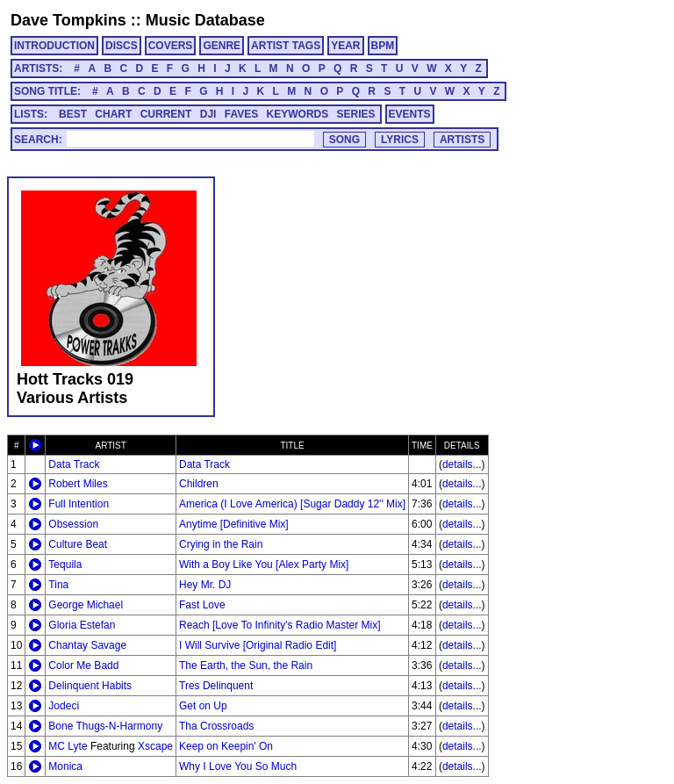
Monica (65, 766)
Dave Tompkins (68, 20)
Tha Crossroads (216, 726)
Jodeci (64, 706)
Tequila (65, 565)
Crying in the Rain (221, 544)
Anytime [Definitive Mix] (234, 524)
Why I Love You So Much (238, 766)
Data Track (74, 464)
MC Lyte (68, 746)
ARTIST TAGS (286, 46)
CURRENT (166, 114)
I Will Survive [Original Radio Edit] (258, 645)
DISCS (122, 46)
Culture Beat (78, 544)
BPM (383, 46)
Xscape (155, 746)
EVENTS (410, 114)
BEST (73, 114)
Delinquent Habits (90, 686)
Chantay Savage (87, 645)
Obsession (73, 524)
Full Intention (79, 504)
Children (199, 484)
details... (462, 464)
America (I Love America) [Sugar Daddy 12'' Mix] (292, 504)
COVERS (171, 46)
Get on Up (203, 706)
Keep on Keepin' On (226, 746)
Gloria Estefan (82, 625)
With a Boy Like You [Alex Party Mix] (264, 565)
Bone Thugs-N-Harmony (105, 726)
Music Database (205, 20)
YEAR (345, 46)
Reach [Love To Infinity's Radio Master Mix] (280, 625)
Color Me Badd (83, 665)
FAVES (241, 114)
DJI (208, 114)
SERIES (356, 114)
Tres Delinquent (216, 686)
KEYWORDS (298, 114)
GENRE (222, 46)
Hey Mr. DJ (205, 585)
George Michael (86, 605)
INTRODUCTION (54, 46)
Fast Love (202, 605)
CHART (113, 114)
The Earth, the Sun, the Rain (246, 665)
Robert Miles (78, 484)
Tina (58, 585)
